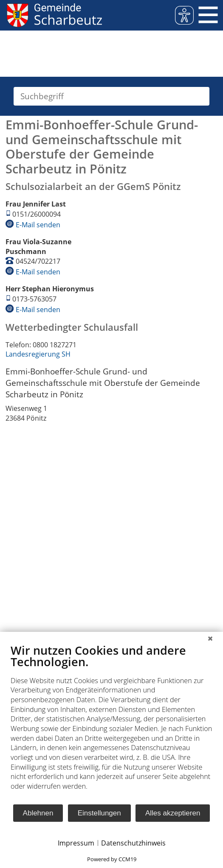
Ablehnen (38, 813)
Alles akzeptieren (173, 813)
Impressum (76, 843)
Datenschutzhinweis (133, 843)
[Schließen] (210, 638)
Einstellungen (99, 813)
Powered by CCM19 (112, 859)
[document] (111, 723)
